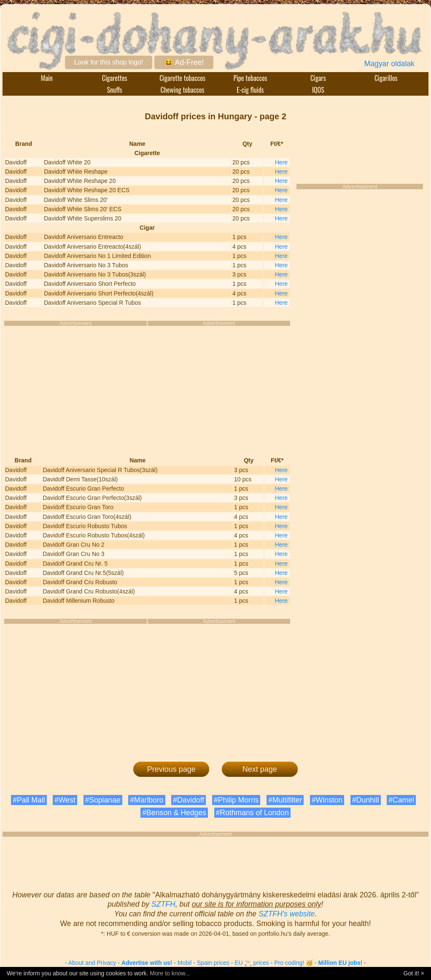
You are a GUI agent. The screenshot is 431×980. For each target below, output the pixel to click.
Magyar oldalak (389, 64)
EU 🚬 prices (252, 963)
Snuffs (115, 90)
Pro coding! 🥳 (294, 963)
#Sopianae (103, 800)
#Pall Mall (29, 800)
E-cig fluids (250, 90)
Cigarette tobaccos (182, 78)
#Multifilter (285, 800)
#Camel (401, 800)
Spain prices (213, 963)
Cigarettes (115, 78)
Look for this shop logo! (109, 62)
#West (65, 800)
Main (47, 78)
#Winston (327, 800)
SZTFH (163, 904)
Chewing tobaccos (182, 90)
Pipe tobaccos (250, 78)
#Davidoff (189, 800)
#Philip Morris (236, 800)
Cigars (318, 78)
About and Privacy (92, 963)
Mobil (185, 963)
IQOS (318, 90)
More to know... (170, 973)
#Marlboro (147, 800)
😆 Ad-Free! (184, 62)
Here (281, 162)
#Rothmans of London (252, 813)
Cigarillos (386, 78)
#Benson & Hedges (174, 813)
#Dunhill (366, 800)
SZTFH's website (287, 914)
